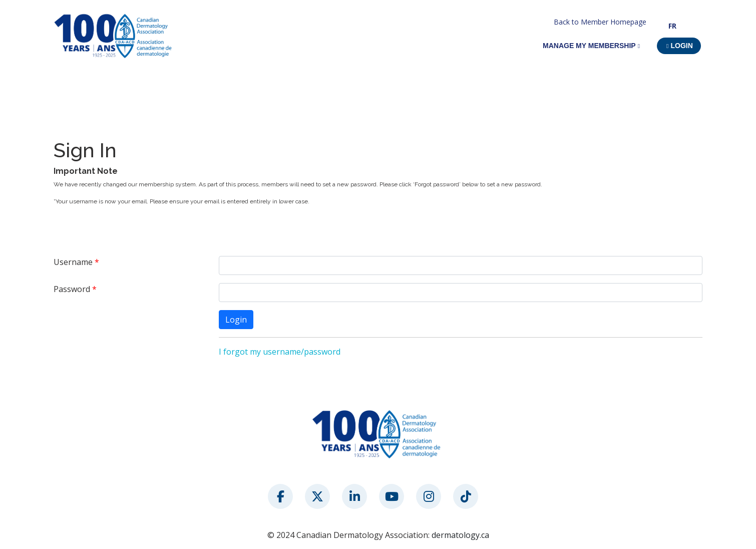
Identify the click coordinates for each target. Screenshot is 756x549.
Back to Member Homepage (600, 22)
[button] (679, 46)
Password (72, 289)
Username (73, 262)
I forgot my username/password (280, 352)
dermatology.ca (460, 535)
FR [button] (672, 26)
